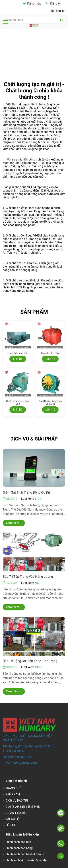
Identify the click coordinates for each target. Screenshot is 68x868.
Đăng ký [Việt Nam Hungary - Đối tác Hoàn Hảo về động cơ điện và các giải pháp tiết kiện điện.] (53, 4)
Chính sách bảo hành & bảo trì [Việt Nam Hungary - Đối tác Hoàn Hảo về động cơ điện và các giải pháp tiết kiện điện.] (25, 854)
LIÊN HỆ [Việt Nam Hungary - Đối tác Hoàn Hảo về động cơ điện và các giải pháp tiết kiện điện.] (11, 825)
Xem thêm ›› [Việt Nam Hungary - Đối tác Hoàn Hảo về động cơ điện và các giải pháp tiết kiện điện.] (14, 523)
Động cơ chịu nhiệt (50, 353)
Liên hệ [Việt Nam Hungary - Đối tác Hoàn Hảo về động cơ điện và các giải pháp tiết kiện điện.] (18, 359)
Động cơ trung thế (18, 353)
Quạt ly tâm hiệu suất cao (18, 402)
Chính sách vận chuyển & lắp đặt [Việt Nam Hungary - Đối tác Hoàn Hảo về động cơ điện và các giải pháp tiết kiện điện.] (26, 860)
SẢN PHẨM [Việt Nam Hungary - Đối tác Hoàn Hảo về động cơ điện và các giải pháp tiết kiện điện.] (13, 794)
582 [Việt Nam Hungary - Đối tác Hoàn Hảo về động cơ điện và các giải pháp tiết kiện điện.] (37, 583)
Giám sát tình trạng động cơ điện (28, 492)
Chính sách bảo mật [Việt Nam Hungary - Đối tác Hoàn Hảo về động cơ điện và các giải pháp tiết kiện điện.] (18, 842)
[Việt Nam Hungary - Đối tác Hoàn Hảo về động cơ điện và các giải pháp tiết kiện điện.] (58, 11)
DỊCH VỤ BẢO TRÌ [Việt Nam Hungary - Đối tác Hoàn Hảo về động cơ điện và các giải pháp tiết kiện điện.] (17, 801)
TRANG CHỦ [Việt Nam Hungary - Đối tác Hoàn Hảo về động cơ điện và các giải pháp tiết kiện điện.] (13, 788)
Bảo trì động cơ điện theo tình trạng (30, 661)
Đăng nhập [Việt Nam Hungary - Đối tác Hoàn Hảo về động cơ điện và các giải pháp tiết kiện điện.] (32, 4)
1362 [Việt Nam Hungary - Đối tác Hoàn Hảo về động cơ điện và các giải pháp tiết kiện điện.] (38, 667)
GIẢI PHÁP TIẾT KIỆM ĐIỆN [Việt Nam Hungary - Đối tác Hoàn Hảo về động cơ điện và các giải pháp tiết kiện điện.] (23, 807)
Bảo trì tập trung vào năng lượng (28, 577)
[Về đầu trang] (61, 856)
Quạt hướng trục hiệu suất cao (50, 402)
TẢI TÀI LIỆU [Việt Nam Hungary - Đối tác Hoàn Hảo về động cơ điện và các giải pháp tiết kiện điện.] (13, 819)
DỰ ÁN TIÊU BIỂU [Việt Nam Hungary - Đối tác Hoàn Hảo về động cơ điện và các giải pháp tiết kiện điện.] (16, 813)
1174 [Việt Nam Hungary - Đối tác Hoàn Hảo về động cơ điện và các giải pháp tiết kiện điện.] (38, 499)
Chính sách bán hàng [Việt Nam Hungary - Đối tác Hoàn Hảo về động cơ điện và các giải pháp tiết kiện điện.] (19, 848)
